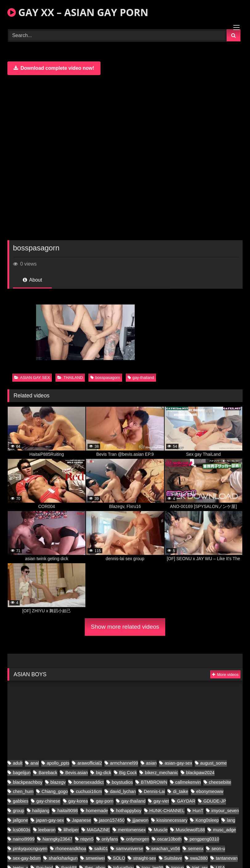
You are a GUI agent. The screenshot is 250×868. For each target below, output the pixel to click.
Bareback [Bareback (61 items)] (48, 863)
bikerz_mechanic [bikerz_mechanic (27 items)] (162, 863)
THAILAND (70, 377)
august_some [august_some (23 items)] (213, 853)
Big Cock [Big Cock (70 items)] (128, 863)
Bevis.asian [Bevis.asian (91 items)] (77, 863)
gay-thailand (141, 377)
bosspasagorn (105, 377)
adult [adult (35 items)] (18, 853)
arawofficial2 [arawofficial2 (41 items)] (90, 853)
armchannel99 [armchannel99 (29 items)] (124, 853)
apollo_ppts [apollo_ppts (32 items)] (58, 853)
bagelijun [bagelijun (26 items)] (22, 863)
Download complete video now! (54, 68)
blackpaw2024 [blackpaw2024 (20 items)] (200, 863)
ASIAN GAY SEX (32, 377)
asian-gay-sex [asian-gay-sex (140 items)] (178, 853)
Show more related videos (125, 627)
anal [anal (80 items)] (35, 853)
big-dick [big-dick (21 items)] (104, 863)
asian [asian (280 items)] (151, 853)
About (32, 280)
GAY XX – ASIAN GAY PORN (78, 12)
